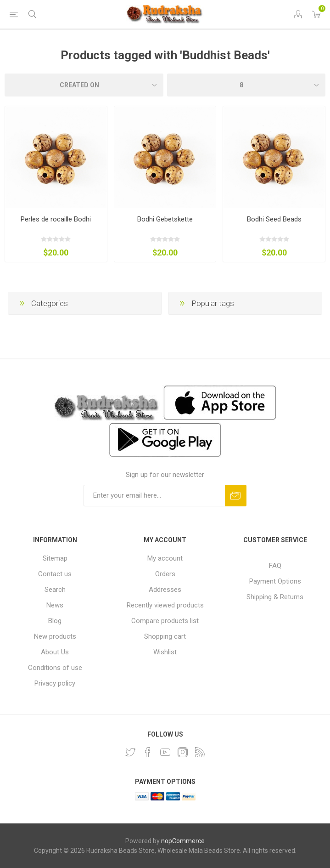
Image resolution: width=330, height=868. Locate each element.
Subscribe (236, 496)
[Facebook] (148, 752)
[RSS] (200, 752)
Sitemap (55, 558)
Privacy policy (55, 683)
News (55, 605)
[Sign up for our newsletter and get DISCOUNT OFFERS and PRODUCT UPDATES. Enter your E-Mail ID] (154, 496)
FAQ (275, 566)
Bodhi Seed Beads (274, 219)
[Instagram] (183, 752)
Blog (55, 621)
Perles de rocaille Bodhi (56, 219)
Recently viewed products (165, 605)
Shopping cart (165, 636)
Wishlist (165, 652)
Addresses (165, 590)
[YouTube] (165, 752)
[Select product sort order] (84, 85)
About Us (55, 652)
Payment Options (275, 581)
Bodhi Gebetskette (165, 219)
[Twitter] (130, 752)
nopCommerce (183, 841)
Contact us (55, 574)
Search (55, 590)
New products (55, 636)
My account (165, 558)
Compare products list (165, 621)
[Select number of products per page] (246, 85)
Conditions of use (55, 668)
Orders (165, 574)
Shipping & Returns (275, 597)
